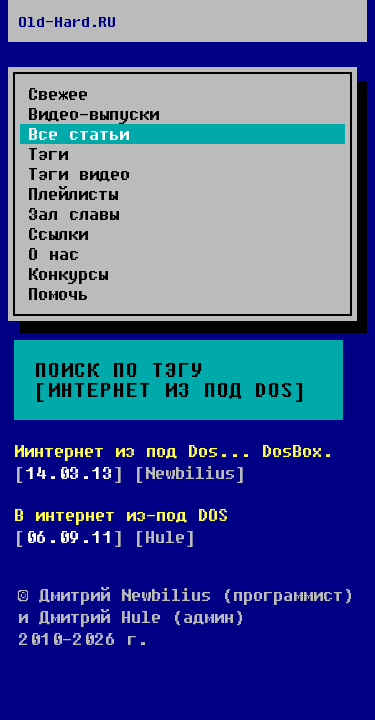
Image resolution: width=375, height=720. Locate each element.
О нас (53, 254)
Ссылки (58, 234)
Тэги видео (79, 174)
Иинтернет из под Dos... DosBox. (173, 450)
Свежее (58, 94)
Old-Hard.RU (67, 21)
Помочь (58, 294)
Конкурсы (68, 274)
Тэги (48, 154)
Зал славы (73, 214)
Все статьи (78, 134)
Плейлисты (73, 194)
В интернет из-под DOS (121, 514)
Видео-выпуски (93, 114)
